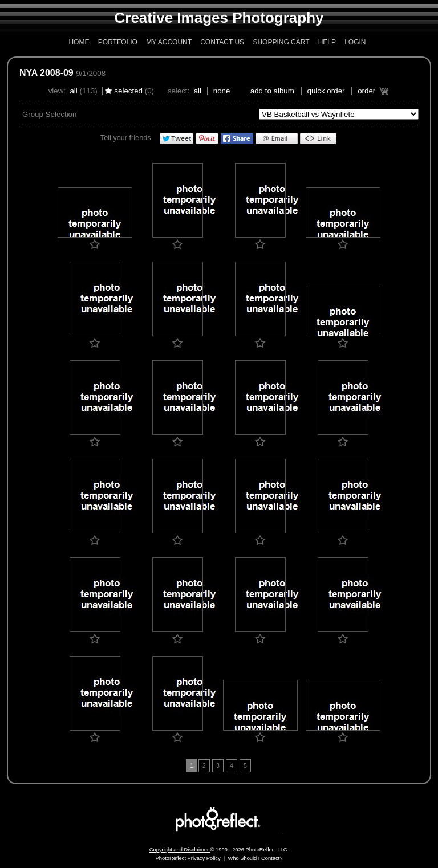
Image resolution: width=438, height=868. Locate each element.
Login (355, 42)
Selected (128, 91)
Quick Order (326, 91)
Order (366, 91)
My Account (169, 42)
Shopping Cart (281, 42)
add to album (272, 91)
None (222, 91)
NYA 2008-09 (46, 73)
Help (327, 42)
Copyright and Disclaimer (180, 850)
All (73, 91)
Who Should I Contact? (255, 858)
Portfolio (118, 42)
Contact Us (222, 42)
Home (79, 42)
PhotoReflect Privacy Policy (188, 858)
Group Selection (50, 114)
